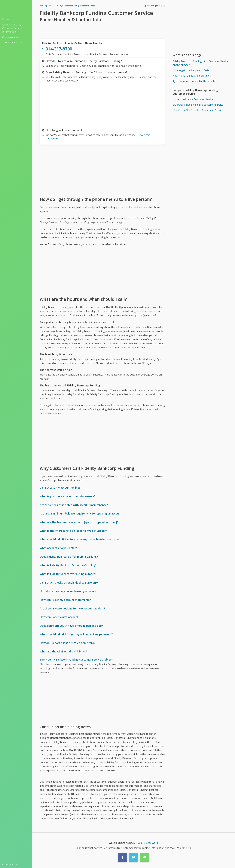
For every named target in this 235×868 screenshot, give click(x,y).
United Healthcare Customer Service (193, 99)
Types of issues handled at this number (195, 81)
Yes (140, 843)
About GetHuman (12, 43)
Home (6, 19)
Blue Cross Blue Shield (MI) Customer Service (198, 105)
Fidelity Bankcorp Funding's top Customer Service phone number (200, 63)
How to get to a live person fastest (192, 70)
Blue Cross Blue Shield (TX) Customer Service (198, 110)
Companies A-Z (11, 37)
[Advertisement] (102, 105)
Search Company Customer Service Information (12, 28)
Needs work (151, 843)
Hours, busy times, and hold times (192, 76)
